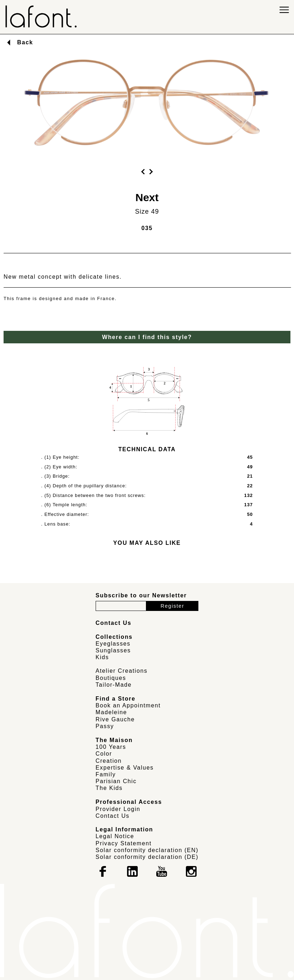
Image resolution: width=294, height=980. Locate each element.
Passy (105, 726)
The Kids (109, 788)
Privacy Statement (124, 843)
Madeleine (111, 712)
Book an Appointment (128, 705)
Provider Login (118, 809)
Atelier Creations (121, 671)
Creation (109, 761)
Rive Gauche (115, 719)
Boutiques (111, 678)
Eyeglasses (113, 644)
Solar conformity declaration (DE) (147, 857)
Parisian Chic (116, 781)
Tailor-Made (114, 685)
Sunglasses (113, 650)
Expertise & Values (125, 768)
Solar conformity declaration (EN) (147, 850)
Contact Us (113, 816)
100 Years (111, 747)
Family (106, 774)
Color (104, 754)
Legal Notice (115, 836)
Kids (102, 657)
